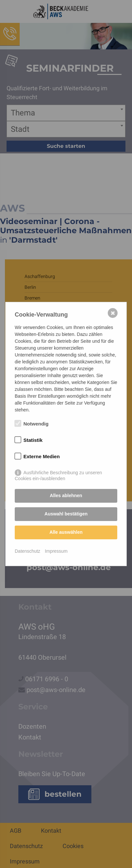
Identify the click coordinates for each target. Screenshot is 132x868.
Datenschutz (28, 551)
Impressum (56, 551)
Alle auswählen (66, 532)
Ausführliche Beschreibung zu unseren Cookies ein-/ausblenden (58, 473)
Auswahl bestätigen (66, 514)
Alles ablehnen (66, 495)
